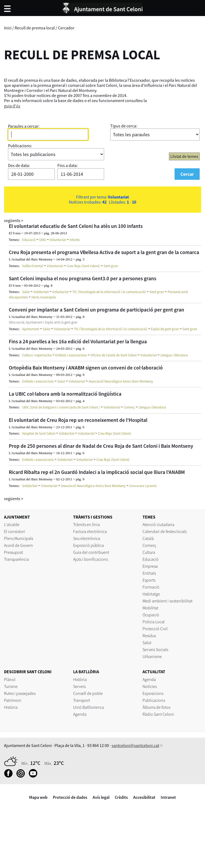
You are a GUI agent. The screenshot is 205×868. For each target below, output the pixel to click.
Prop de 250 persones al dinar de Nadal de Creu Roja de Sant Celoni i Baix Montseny (101, 446)
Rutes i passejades (20, 693)
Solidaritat (41, 292)
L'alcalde (12, 524)
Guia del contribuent (91, 552)
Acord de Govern (19, 545)
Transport (82, 700)
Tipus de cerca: (124, 126)
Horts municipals (44, 297)
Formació (151, 587)
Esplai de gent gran (165, 329)
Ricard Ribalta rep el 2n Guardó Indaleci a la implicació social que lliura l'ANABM (97, 472)
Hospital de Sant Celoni (39, 433)
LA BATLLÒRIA (86, 672)
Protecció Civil (155, 629)
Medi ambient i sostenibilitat (167, 601)
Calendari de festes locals (165, 531)
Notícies (150, 686)
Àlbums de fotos (156, 707)
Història (11, 707)
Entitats (149, 573)
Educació (29, 240)
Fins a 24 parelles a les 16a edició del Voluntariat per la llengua (78, 341)
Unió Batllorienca (88, 707)
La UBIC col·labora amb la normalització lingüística (65, 394)
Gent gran (111, 266)
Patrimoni (13, 700)
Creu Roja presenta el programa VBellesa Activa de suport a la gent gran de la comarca (104, 252)
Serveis (79, 686)
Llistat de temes (184, 156)
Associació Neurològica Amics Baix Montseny (121, 381)
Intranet (168, 797)
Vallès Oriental (33, 266)
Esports (149, 580)
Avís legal (101, 797)
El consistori (15, 531)
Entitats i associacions (71, 355)
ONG (43, 240)
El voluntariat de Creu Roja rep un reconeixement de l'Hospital (78, 420)
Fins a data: (68, 165)
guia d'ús (12, 106)
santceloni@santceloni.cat (135, 745)
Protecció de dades (70, 797)
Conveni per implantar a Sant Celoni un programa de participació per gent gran (96, 310)
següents (14, 220)
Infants (75, 240)
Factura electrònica (90, 531)
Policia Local (154, 622)
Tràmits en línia (86, 524)
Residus (149, 636)
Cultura (149, 552)
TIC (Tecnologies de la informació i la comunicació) (109, 292)
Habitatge (151, 594)
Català (148, 538)
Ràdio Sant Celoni (158, 714)
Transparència (16, 559)
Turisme (11, 686)
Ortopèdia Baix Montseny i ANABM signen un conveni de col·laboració (86, 368)
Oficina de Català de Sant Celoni (114, 355)
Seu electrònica (87, 538)
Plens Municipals (19, 538)
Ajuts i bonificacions (90, 559)
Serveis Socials (155, 649)
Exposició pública (88, 545)
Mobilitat (150, 608)
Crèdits (121, 797)
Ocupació (151, 615)
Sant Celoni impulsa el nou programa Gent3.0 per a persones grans (82, 278)
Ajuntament (31, 329)
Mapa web (38, 797)
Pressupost (13, 552)
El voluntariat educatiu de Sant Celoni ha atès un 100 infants (76, 226)
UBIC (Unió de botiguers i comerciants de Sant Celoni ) (61, 407)
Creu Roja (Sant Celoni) (83, 266)
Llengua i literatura (174, 355)
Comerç (129, 407)
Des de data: (19, 165)
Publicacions (154, 700)
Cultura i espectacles (37, 355)
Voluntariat (58, 240)
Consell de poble (88, 693)
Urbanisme (152, 656)
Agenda (80, 714)
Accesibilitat (144, 797)
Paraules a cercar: (24, 126)
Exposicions (153, 693)
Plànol (10, 679)
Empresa (150, 566)
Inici (8, 28)
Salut (26, 292)
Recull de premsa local (35, 28)
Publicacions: (20, 146)
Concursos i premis (143, 486)
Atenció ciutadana (158, 524)
